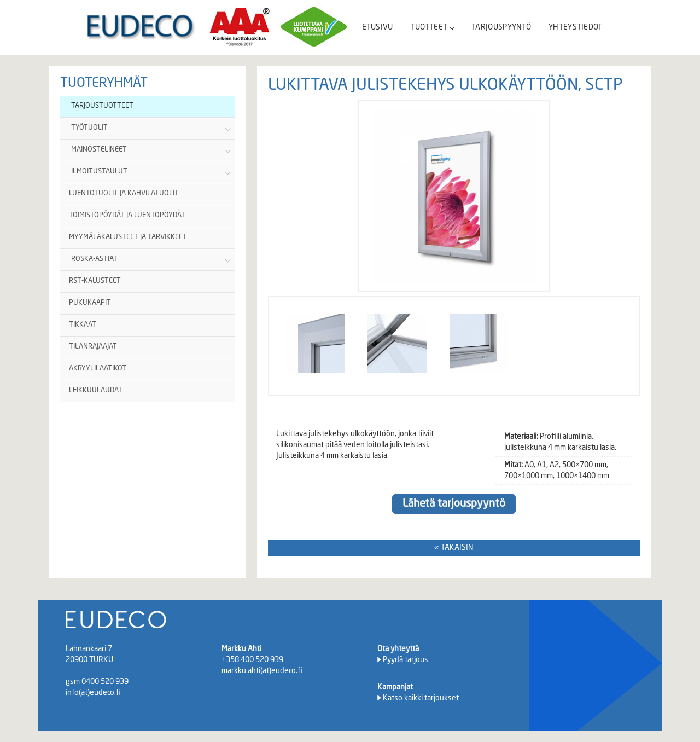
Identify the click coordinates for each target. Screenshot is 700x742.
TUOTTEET (432, 27)
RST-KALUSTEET (95, 281)
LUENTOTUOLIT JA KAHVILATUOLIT (124, 193)
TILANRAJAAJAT (93, 347)
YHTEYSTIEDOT (576, 27)
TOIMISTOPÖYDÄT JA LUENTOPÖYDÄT (127, 215)
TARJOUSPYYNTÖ (501, 27)
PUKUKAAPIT (90, 303)
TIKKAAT (83, 325)
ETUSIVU (378, 27)
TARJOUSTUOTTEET (102, 106)
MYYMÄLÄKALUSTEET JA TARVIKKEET (128, 237)
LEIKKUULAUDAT (96, 390)
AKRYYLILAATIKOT (98, 369)
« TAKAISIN (454, 548)
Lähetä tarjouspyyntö (454, 504)
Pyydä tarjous (406, 660)
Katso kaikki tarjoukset (421, 698)
